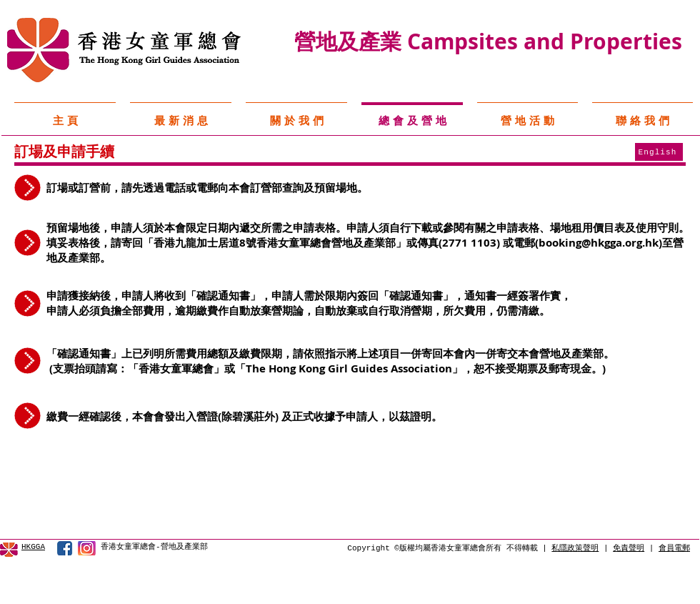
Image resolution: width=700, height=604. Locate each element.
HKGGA (33, 547)
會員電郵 (674, 548)
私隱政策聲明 (575, 548)
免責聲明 (629, 548)
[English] (659, 152)
